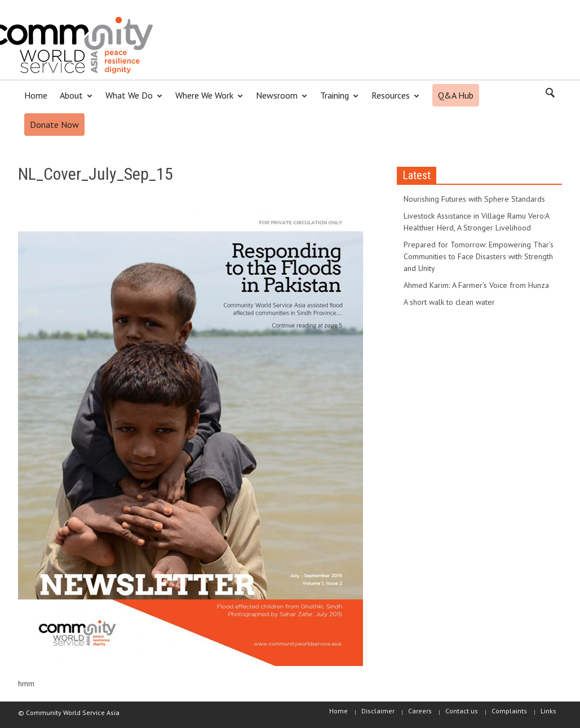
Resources (392, 100)
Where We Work (206, 100)
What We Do (131, 100)
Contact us (462, 711)
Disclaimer (378, 711)
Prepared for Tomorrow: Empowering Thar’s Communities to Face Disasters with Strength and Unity (479, 256)
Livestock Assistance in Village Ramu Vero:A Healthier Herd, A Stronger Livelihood (476, 222)
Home (36, 95)
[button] (551, 95)
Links (548, 711)
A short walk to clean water (449, 302)
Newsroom (278, 100)
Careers (420, 711)
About (73, 100)
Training (336, 100)
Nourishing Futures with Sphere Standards (474, 199)
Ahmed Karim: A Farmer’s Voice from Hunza (476, 285)
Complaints (509, 711)
